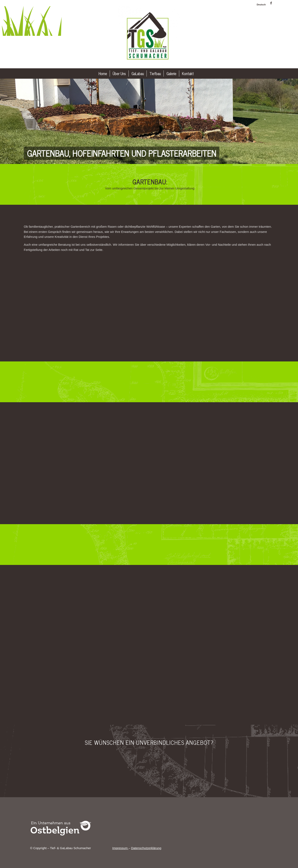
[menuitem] (260, 5)
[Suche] (199, 73)
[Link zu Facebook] (271, 3)
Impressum (120, 848)
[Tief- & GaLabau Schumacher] (149, 37)
